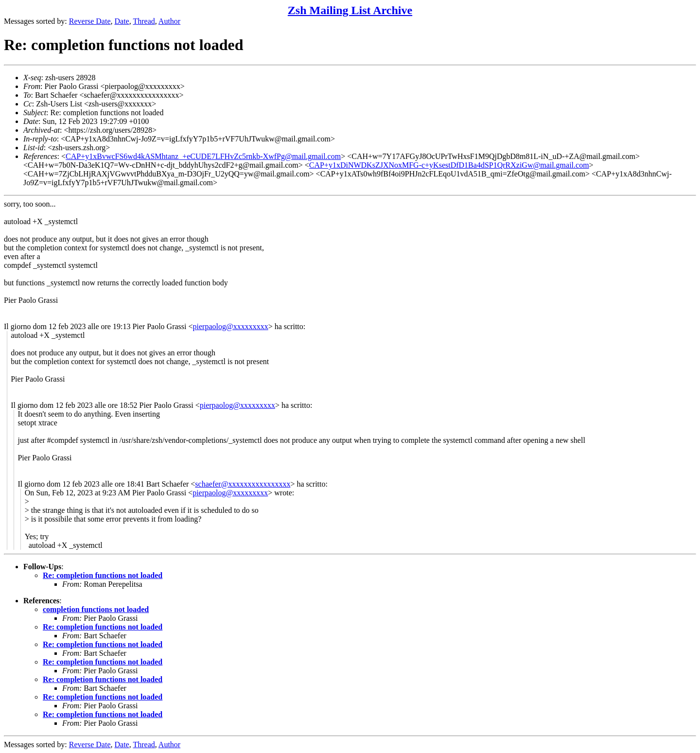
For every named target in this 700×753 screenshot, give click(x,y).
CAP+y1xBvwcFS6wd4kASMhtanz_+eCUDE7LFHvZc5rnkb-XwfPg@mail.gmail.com (203, 156)
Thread (144, 21)
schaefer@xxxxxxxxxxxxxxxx (243, 484)
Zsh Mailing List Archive (350, 10)
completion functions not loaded (96, 609)
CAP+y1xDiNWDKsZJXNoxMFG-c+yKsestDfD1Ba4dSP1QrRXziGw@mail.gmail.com (449, 165)
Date (122, 21)
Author (169, 21)
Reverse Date (90, 21)
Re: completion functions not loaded (103, 575)
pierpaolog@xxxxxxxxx (231, 326)
